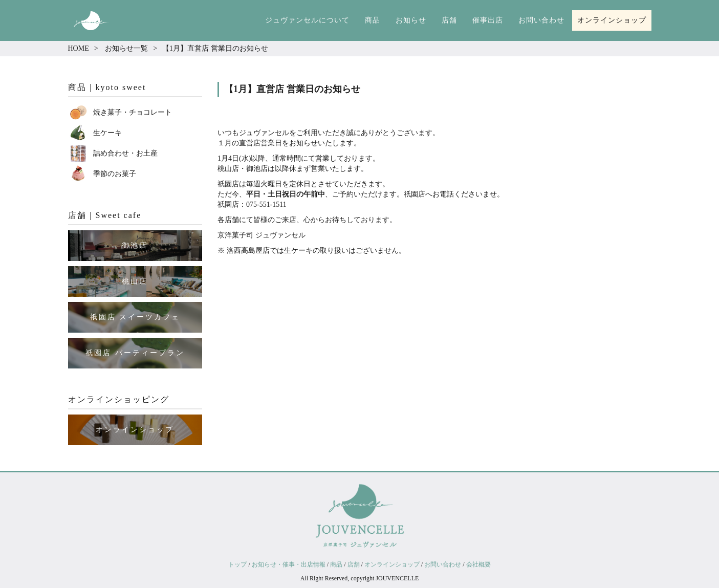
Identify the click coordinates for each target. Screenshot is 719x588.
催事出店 (488, 20)
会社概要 (478, 564)
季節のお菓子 (115, 174)
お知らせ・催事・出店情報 (289, 564)
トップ (237, 564)
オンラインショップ (612, 20)
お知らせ (411, 20)
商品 (373, 20)
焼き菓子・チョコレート (133, 112)
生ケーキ (107, 133)
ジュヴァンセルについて (307, 20)
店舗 (449, 20)
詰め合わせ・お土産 (125, 153)
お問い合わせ (541, 20)
